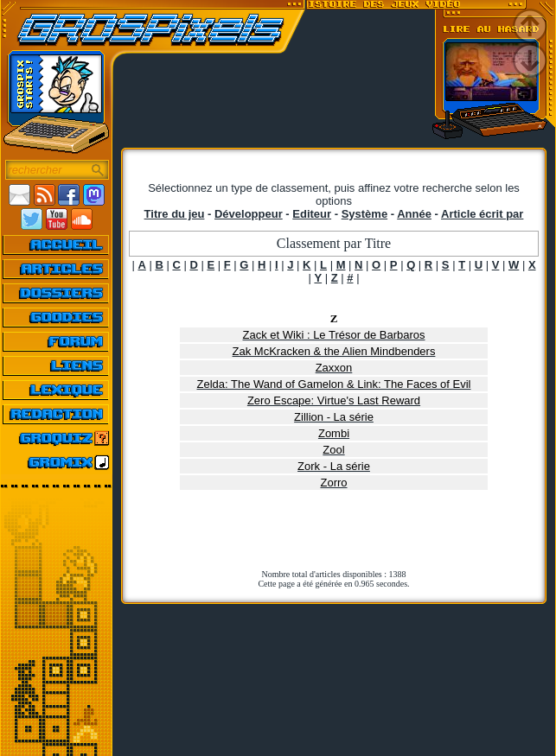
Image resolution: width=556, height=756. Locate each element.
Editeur (312, 214)
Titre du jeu (175, 214)
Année (414, 214)
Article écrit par (482, 214)
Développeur (249, 214)
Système (364, 214)
